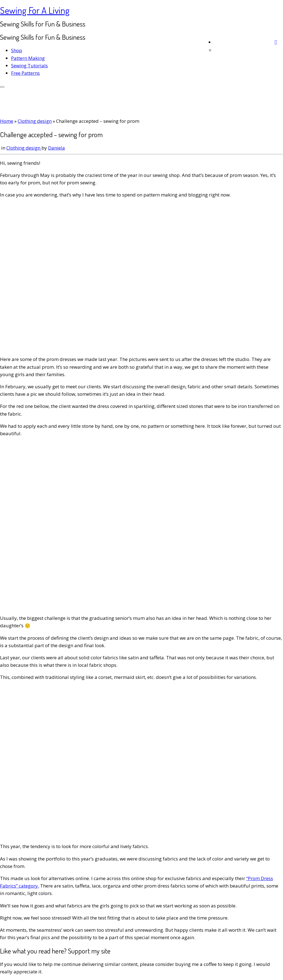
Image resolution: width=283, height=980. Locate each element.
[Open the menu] (2, 87)
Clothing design (35, 121)
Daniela (57, 148)
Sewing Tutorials (29, 66)
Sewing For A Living (35, 10)
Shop (17, 50)
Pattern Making (28, 58)
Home (7, 121)
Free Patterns (25, 73)
